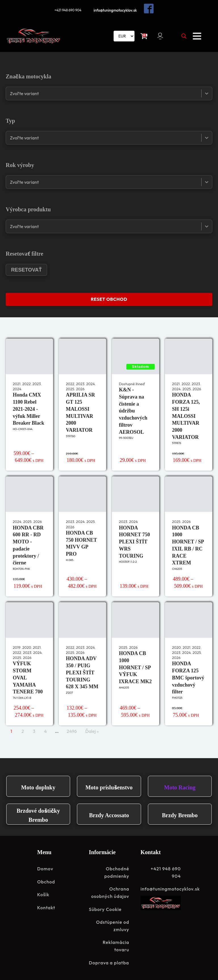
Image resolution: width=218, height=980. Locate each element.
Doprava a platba (109, 962)
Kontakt (46, 907)
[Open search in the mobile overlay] (184, 35)
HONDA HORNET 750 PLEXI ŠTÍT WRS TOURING (134, 541)
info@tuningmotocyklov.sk (116, 10)
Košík (43, 894)
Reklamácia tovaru (116, 945)
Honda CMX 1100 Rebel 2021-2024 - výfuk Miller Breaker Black (29, 408)
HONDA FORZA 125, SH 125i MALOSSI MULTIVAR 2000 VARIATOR (186, 415)
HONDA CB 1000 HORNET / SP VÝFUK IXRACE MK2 (135, 667)
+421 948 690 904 (67, 10)
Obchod (46, 881)
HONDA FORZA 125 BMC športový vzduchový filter (188, 677)
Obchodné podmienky (117, 872)
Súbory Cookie (105, 909)
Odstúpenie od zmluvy (113, 925)
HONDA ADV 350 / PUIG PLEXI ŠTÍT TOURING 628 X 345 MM (82, 672)
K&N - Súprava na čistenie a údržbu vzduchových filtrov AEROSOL (133, 410)
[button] (161, 35)
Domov (45, 868)
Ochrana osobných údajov (110, 892)
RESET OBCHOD (109, 299)
